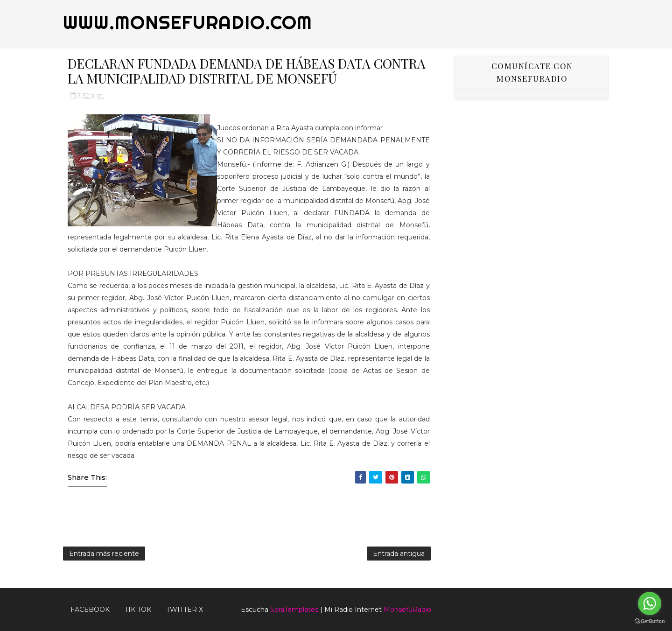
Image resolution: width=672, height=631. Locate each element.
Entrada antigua (399, 554)
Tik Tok (138, 610)
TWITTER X (185, 610)
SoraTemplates (294, 610)
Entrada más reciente (104, 554)
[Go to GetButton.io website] (650, 621)
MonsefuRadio (407, 610)
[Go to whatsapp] (650, 603)
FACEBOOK (90, 610)
